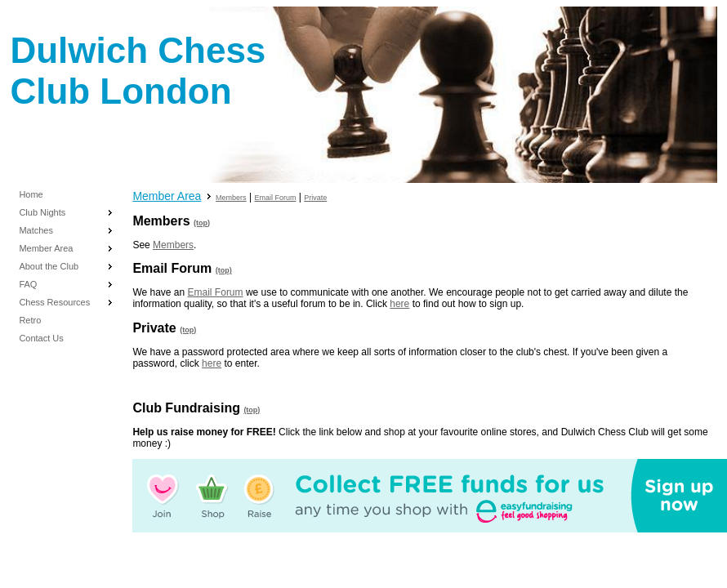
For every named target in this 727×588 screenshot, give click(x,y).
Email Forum (275, 198)
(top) (202, 223)
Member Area (46, 248)
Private (315, 198)
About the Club (49, 266)
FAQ (28, 284)
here (399, 304)
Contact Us (41, 338)
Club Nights (42, 212)
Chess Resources (54, 302)
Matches (36, 230)
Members (231, 198)
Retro (30, 320)
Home (31, 194)
